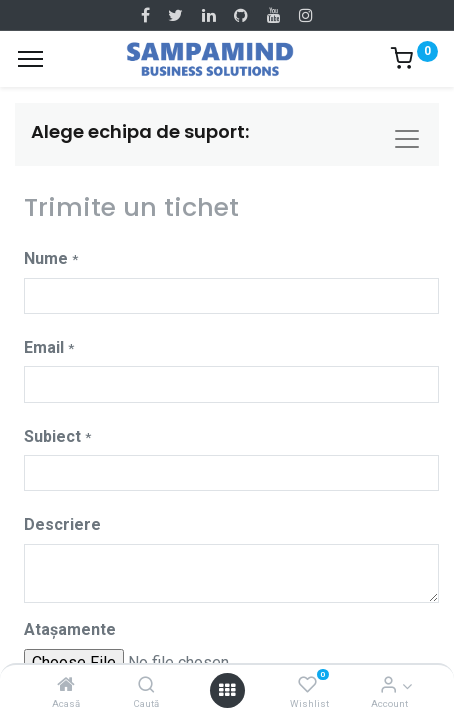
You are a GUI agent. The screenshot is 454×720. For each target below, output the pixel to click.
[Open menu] (227, 690)
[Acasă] (66, 685)
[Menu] (30, 59)
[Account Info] (388, 685)
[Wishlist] (307, 685)
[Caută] (146, 685)
